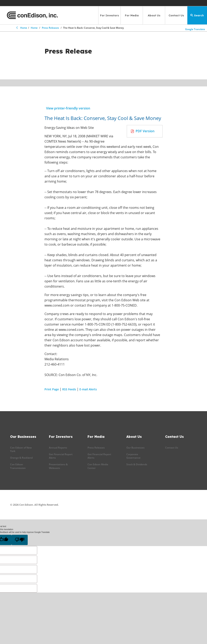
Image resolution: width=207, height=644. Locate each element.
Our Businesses (135, 448)
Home (21, 28)
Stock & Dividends (137, 464)
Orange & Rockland (21, 458)
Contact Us (176, 15)
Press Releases (50, 28)
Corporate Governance (133, 456)
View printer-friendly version (68, 108)
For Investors (109, 15)
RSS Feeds (69, 389)
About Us (154, 15)
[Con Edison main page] (32, 15)
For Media (132, 15)
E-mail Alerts (88, 389)
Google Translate (195, 29)
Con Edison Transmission (18, 466)
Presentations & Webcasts (58, 466)
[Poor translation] (20, 540)
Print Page (52, 389)
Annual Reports (58, 448)
